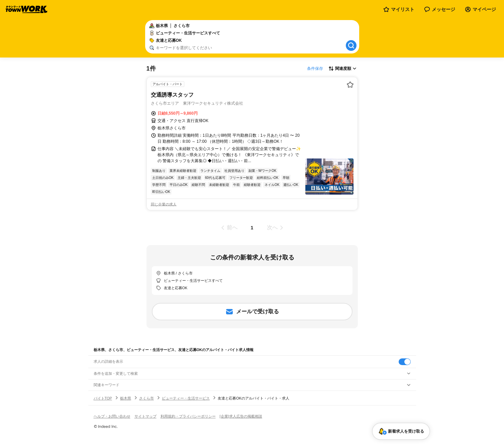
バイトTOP (103, 398)
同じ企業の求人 (164, 204)
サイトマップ (145, 416)
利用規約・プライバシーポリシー (188, 416)
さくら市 (146, 398)
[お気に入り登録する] (350, 85)
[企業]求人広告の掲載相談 (241, 416)
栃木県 (126, 398)
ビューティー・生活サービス (186, 398)
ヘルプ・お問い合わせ (112, 416)
